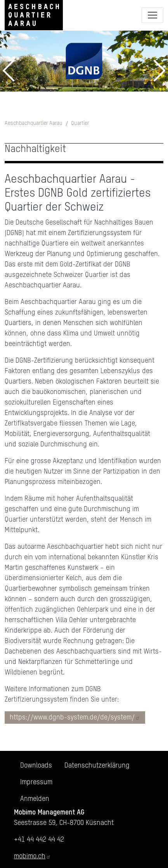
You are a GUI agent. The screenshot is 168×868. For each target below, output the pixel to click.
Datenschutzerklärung (97, 766)
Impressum (36, 782)
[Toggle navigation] (152, 15)
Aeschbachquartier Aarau (34, 123)
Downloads (36, 766)
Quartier (80, 123)
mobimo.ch (32, 856)
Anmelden (35, 799)
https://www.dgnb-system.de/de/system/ (75, 718)
